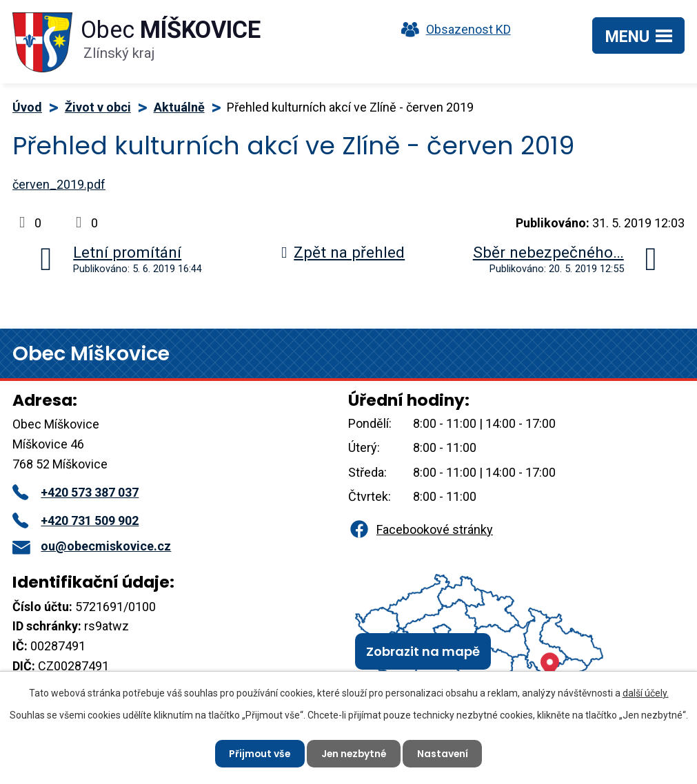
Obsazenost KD (453, 29)
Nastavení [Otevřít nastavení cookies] (445, 753)
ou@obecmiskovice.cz (92, 546)
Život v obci (98, 107)
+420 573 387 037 (75, 492)
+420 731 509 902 (75, 520)
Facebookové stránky (421, 529)
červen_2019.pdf (59, 184)
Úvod (27, 107)
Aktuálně (179, 107)
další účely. (646, 693)
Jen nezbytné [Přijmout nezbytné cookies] (354, 753)
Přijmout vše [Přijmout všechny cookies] (258, 753)
